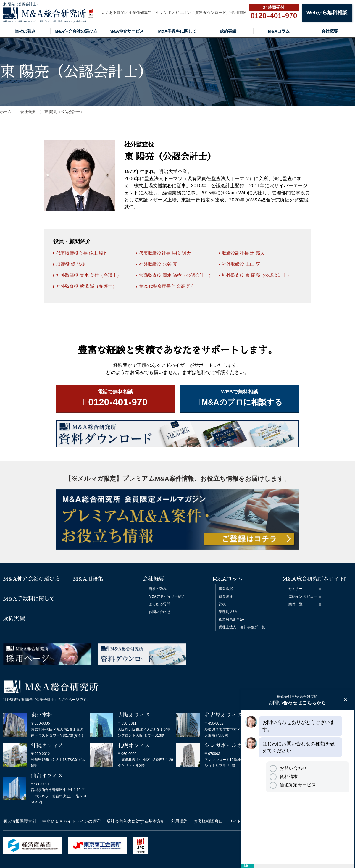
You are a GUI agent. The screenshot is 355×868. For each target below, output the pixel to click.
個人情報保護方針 (20, 821)
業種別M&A (228, 612)
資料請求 (284, 776)
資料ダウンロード (210, 13)
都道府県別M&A (231, 619)
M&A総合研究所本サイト (313, 579)
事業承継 (226, 589)
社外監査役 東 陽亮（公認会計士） (257, 275)
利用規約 (179, 821)
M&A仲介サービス (127, 31)
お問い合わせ (160, 612)
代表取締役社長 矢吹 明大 (165, 253)
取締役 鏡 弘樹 (71, 264)
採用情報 (238, 13)
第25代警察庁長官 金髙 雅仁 (167, 286)
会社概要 (330, 31)
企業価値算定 (140, 13)
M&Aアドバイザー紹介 (167, 596)
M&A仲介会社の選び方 (76, 31)
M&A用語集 (88, 579)
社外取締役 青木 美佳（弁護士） (89, 275)
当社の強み (25, 31)
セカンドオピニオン (173, 13)
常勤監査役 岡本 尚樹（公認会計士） (176, 275)
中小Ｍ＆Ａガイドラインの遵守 (71, 821)
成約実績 (228, 31)
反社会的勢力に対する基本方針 (136, 821)
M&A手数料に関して (177, 31)
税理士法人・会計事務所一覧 (242, 627)
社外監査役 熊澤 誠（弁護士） (87, 286)
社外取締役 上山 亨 (241, 264)
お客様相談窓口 (208, 821)
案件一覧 (296, 604)
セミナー (296, 589)
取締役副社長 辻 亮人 (243, 253)
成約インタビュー (303, 596)
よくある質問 (113, 13)
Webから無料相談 (327, 13)
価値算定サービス (293, 785)
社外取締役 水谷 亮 (158, 264)
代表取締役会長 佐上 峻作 (82, 253)
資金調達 (226, 596)
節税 (222, 604)
